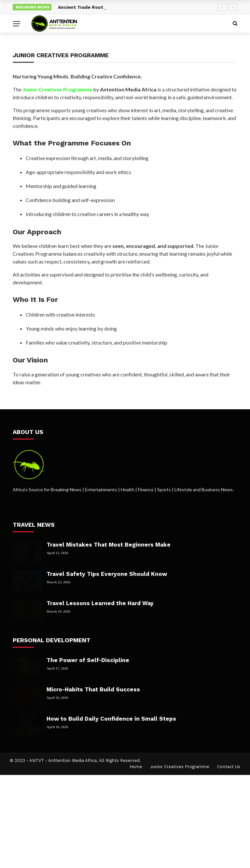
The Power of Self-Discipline (88, 660)
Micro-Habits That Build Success (93, 689)
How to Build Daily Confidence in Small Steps (111, 719)
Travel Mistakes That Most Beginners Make (109, 545)
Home (136, 767)
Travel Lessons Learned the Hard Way (100, 603)
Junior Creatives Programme (180, 767)
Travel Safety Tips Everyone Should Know (107, 574)
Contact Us (229, 767)
